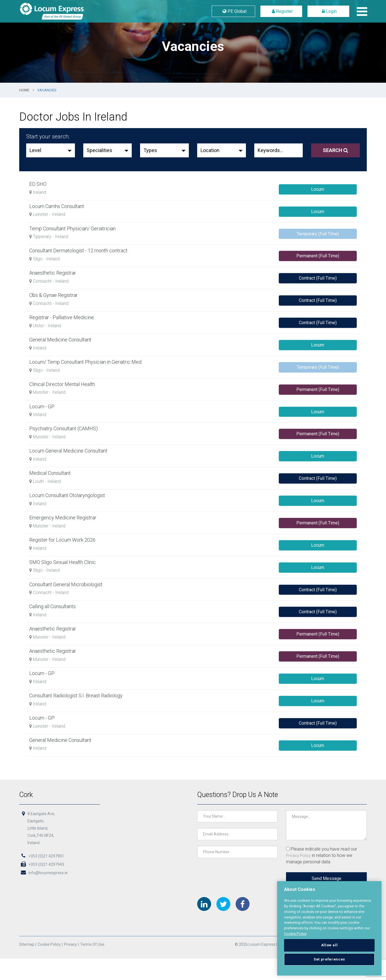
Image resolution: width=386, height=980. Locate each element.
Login (328, 11)
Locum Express (65, 11)
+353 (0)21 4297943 (43, 865)
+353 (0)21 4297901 (43, 856)
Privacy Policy (297, 856)
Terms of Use (93, 945)
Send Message (325, 879)
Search (335, 150)
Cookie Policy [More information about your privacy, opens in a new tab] (295, 934)
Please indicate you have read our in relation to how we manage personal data (320, 856)
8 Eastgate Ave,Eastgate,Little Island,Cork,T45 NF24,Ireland (43, 829)
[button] (51, 150)
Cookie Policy (50, 945)
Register (281, 11)
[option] (193, 41)
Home (24, 90)
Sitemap (28, 945)
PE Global (233, 11)
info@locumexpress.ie (45, 873)
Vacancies (47, 90)
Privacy (72, 945)
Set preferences (329, 959)
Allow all (329, 945)
